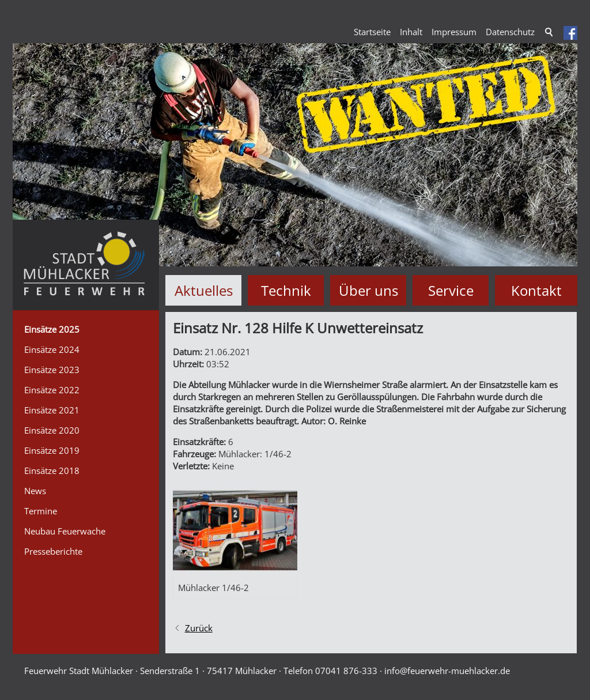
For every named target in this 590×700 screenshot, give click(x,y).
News (35, 491)
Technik (286, 290)
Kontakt (536, 290)
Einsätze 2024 (52, 349)
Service (451, 290)
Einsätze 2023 (52, 370)
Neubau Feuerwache (65, 531)
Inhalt (411, 32)
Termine (41, 511)
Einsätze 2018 (52, 471)
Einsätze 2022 (52, 390)
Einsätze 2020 (52, 430)
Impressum (454, 32)
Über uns (368, 290)
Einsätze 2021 (52, 410)
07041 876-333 (346, 671)
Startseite (372, 32)
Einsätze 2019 (52, 450)
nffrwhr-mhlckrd (447, 671)
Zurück (199, 628)
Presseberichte (53, 551)
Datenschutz (510, 32)
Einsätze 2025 (52, 329)
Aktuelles (204, 290)
